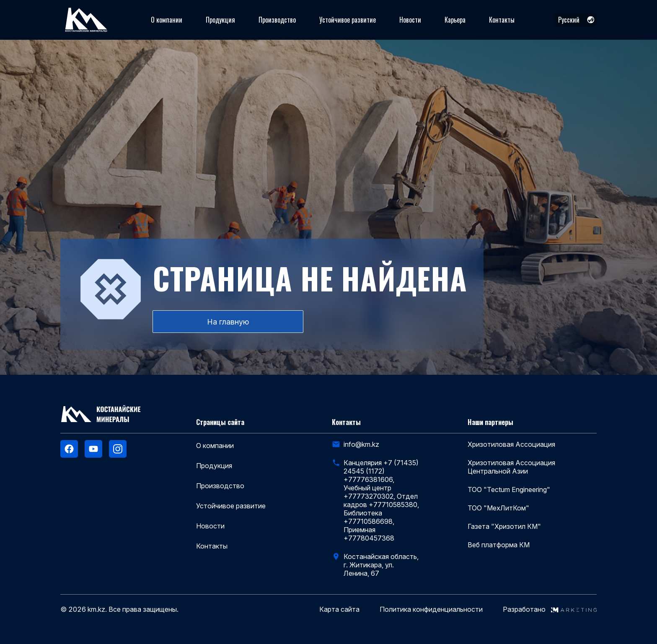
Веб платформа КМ (499, 545)
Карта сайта (339, 609)
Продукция (220, 20)
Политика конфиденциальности (431, 609)
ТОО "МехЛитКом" (498, 508)
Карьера (455, 20)
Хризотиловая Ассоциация (511, 444)
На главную (228, 322)
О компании (167, 20)
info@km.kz (361, 444)
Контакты (502, 20)
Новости (410, 20)
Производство (277, 20)
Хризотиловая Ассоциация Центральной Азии (511, 467)
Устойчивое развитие (348, 20)
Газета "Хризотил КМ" (504, 526)
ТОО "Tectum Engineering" (509, 489)
